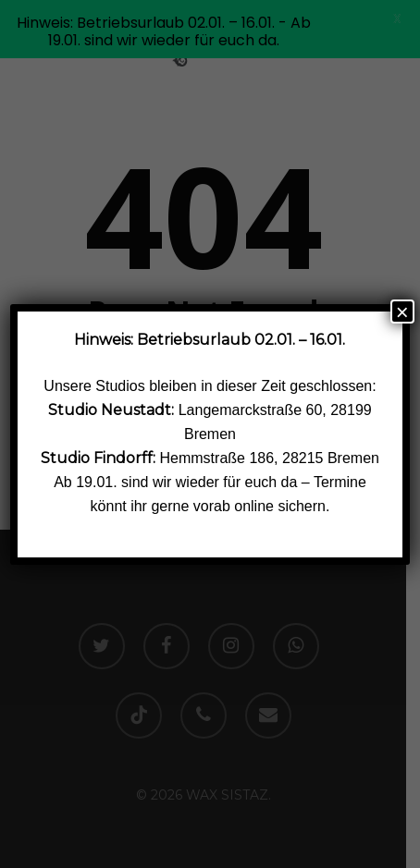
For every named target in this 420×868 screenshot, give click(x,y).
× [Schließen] (402, 312)
